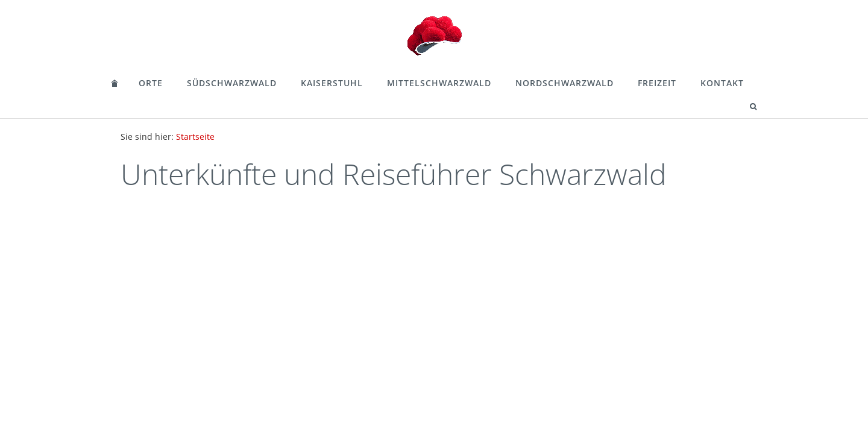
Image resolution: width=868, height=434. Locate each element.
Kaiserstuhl (332, 83)
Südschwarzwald (232, 83)
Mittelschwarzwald (439, 83)
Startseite (195, 137)
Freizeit (657, 83)
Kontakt (722, 83)
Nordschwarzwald (565, 83)
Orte (151, 83)
